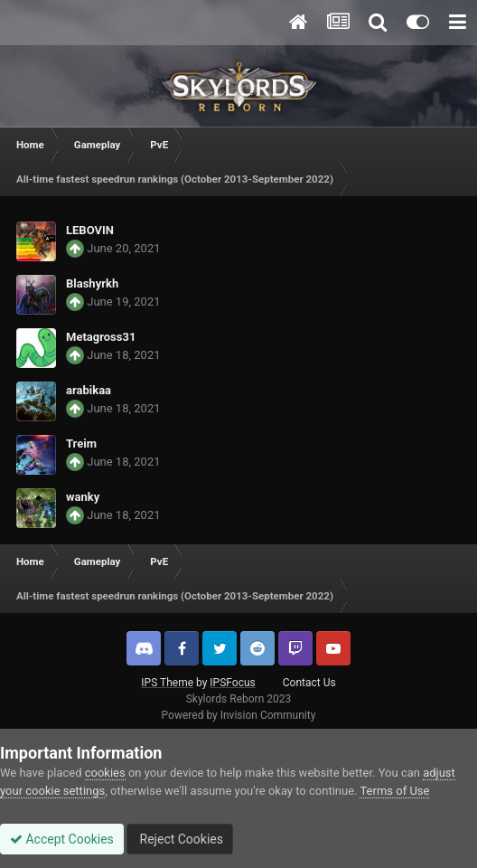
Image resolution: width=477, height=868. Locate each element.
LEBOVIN (90, 230)
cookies (105, 773)
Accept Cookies (62, 839)
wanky (83, 497)
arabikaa (89, 390)
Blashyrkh (92, 283)
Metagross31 (101, 337)
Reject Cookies (180, 839)
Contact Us (309, 683)
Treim (81, 443)
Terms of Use (394, 791)
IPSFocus (232, 683)
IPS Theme (167, 683)
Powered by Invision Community (239, 715)
